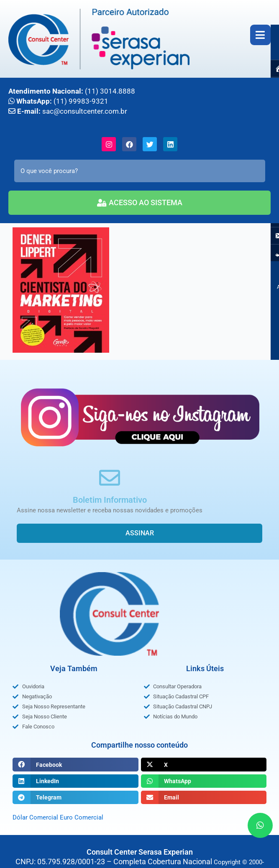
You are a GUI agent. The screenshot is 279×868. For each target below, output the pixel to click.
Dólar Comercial (35, 817)
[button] (76, 764)
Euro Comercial (82, 817)
